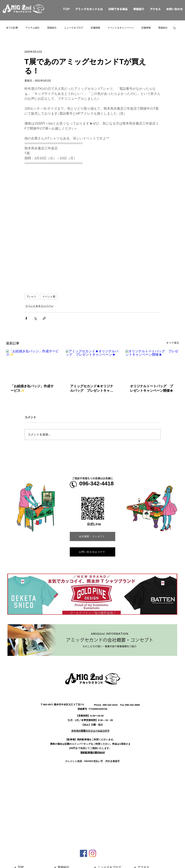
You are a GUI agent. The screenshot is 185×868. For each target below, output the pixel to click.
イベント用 (49, 297)
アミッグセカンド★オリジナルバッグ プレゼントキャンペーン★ (92, 389)
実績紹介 (139, 9)
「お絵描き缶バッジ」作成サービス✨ (32, 388)
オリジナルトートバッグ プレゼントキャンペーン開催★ (151, 388)
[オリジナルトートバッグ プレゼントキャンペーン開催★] (152, 365)
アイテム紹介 (33, 28)
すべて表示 (173, 343)
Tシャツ (32, 297)
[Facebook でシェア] (26, 318)
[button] (174, 28)
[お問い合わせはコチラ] (92, 552)
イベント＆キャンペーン (121, 28)
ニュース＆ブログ (74, 28)
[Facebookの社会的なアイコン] (83, 853)
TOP (62, 9)
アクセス (155, 9)
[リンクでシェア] (44, 318)
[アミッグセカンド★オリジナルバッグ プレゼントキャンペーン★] (92, 365)
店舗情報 (95, 28)
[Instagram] (92, 853)
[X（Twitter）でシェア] (35, 318)
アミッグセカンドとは (89, 9)
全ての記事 (12, 28)
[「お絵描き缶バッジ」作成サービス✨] (33, 365)
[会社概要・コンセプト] (92, 536)
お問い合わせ (175, 9)
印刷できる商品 (118, 9)
